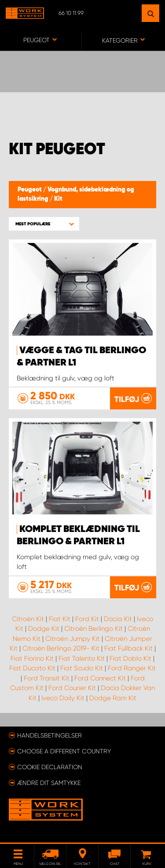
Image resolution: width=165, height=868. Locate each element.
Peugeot (30, 190)
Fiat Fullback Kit (128, 648)
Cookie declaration (50, 767)
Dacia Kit (118, 619)
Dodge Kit (44, 629)
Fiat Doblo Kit (130, 658)
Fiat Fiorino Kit (32, 658)
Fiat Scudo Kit (82, 668)
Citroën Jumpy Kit (73, 639)
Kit (58, 199)
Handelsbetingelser (49, 735)
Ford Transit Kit (47, 678)
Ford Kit (87, 619)
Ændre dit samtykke (49, 783)
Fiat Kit (60, 619)
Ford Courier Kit (72, 688)
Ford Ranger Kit (132, 668)
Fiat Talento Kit (82, 658)
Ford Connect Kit (100, 678)
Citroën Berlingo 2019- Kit (61, 648)
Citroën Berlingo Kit (93, 629)
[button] (44, 224)
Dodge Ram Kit (113, 698)
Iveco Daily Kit (63, 698)
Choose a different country (64, 751)
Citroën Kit (28, 619)
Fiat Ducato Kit (32, 668)
